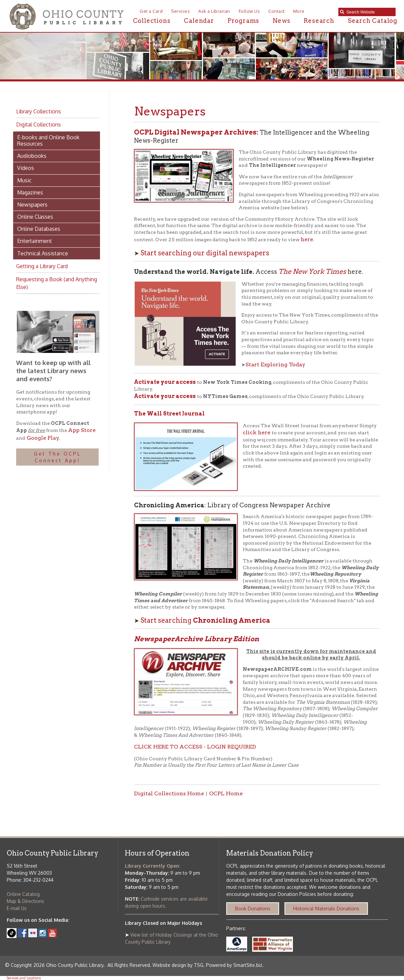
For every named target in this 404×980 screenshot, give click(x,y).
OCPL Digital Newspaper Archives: (197, 132)
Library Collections (39, 111)
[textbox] (369, 12)
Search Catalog (373, 21)
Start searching (205, 620)
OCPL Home (226, 793)
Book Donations (253, 909)
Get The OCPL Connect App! (58, 457)
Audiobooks (32, 156)
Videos (26, 168)
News (281, 21)
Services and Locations (24, 978)
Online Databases (39, 229)
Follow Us (249, 11)
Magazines (30, 192)
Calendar (199, 21)
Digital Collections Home (169, 793)
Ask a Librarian (214, 11)
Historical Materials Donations (326, 909)
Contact (277, 11)
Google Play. (43, 438)
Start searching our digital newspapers (205, 253)
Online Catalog (23, 894)
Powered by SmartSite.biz (234, 965)
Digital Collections (39, 124)
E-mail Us (17, 908)
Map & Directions (25, 901)
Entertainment (35, 241)
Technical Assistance (43, 253)
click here (257, 432)
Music (24, 180)
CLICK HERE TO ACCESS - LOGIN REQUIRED (195, 747)
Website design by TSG (178, 965)
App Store (82, 430)
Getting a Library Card (42, 266)
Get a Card (151, 11)
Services (180, 11)
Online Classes (35, 217)
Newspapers (32, 205)
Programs (243, 21)
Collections (152, 21)
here (307, 239)
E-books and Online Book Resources (48, 140)
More (299, 11)
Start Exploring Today (275, 365)
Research (319, 21)
